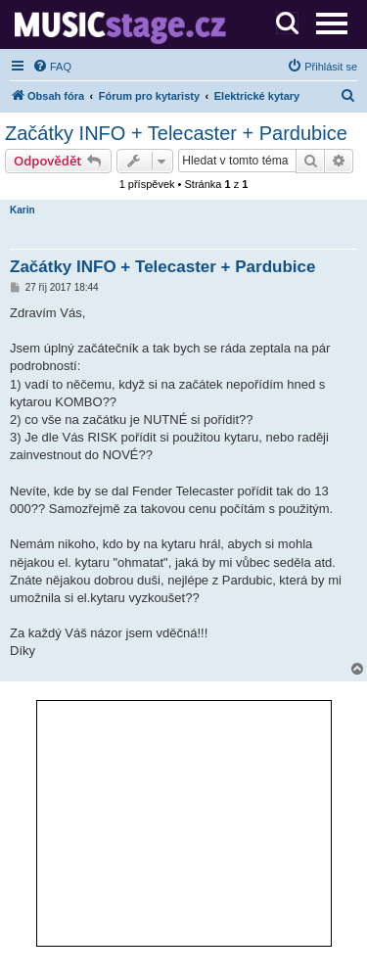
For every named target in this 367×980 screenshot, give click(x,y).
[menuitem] (52, 67)
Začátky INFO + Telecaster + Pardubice (176, 133)
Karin (23, 210)
